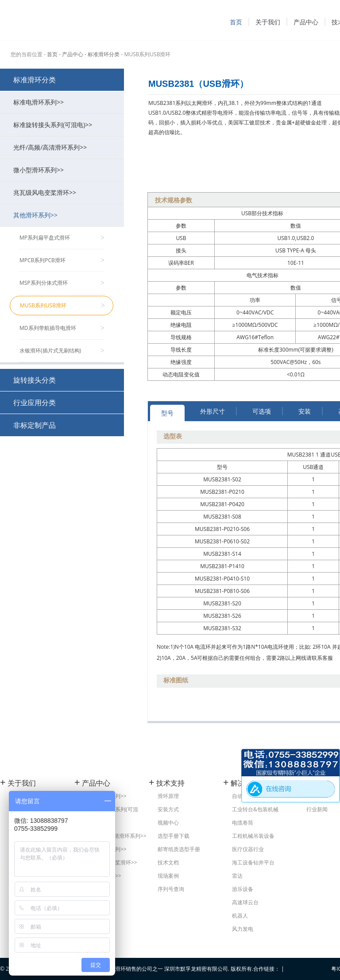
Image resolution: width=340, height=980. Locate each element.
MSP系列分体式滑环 (62, 283)
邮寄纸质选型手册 (179, 849)
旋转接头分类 (35, 380)
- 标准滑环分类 (102, 54)
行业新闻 (317, 809)
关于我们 (268, 22)
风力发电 (243, 929)
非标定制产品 (35, 425)
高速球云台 (245, 902)
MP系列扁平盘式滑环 (62, 238)
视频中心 (168, 823)
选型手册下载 (174, 836)
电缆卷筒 (243, 823)
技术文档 (168, 862)
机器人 (240, 916)
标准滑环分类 (35, 80)
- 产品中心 (71, 54)
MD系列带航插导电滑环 (62, 328)
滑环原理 (168, 796)
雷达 (237, 876)
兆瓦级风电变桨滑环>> (64, 192)
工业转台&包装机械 (255, 809)
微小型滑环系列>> (64, 170)
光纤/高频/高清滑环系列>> (64, 147)
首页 (236, 22)
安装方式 (168, 809)
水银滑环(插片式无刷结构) (62, 351)
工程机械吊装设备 (253, 836)
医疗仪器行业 (248, 849)
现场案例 (168, 876)
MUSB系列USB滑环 (62, 306)
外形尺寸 (212, 411)
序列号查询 (171, 889)
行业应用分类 (35, 403)
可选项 (262, 411)
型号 (167, 413)
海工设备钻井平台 (253, 862)
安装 (305, 411)
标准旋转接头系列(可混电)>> (64, 125)
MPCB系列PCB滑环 (62, 260)
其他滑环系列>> (64, 215)
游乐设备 (243, 889)
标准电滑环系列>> (64, 102)
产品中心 (306, 22)
